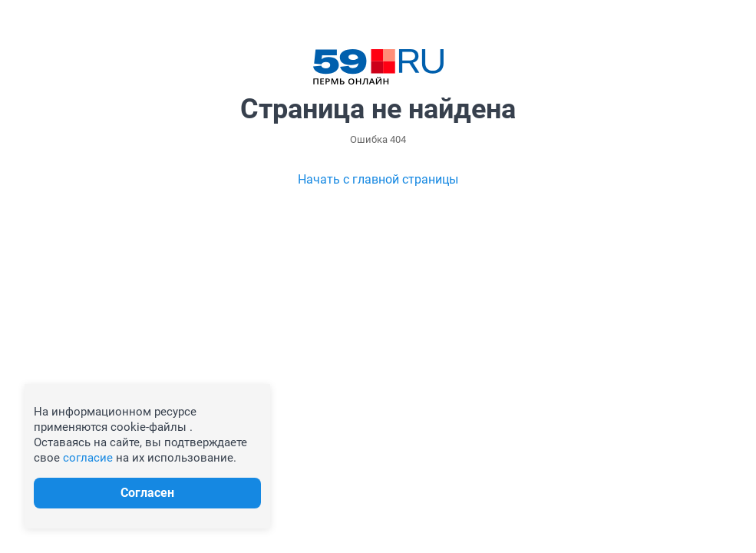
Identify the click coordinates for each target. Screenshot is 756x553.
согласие (88, 458)
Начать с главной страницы (378, 179)
